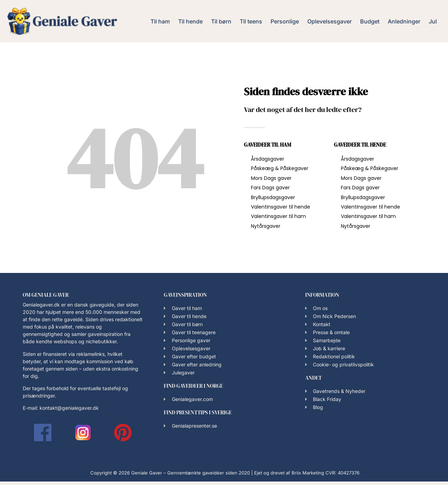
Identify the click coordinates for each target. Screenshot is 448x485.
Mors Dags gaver (271, 178)
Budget (370, 21)
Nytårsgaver (266, 226)
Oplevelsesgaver (330, 21)
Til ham (160, 21)
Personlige (285, 21)
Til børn (221, 21)
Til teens (251, 21)
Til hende (190, 21)
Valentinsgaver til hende (281, 207)
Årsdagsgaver (268, 159)
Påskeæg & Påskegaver (280, 168)
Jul (433, 21)
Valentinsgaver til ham (278, 216)
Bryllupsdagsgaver (273, 197)
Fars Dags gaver (270, 188)
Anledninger (404, 21)
